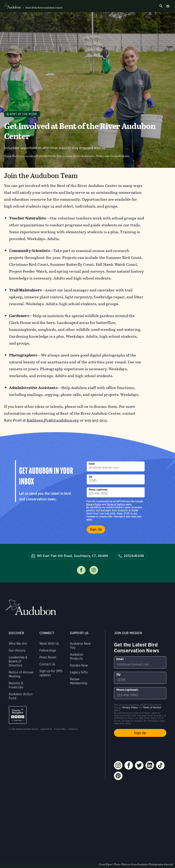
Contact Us (47, 664)
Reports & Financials (16, 685)
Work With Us (49, 644)
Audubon (31, 607)
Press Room (48, 657)
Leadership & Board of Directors (18, 661)
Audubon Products (77, 657)
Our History (17, 650)
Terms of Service (116, 504)
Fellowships (48, 650)
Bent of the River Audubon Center (44, 8)
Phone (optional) (98, 490)
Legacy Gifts (79, 672)
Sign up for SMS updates (51, 673)
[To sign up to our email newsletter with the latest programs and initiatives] (116, 466)
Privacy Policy (94, 504)
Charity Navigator (18, 715)
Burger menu (168, 6)
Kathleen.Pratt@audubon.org (53, 420)
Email (92, 464)
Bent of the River (23, 114)
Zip (91, 477)
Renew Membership (79, 681)
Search (161, 6)
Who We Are (18, 644)
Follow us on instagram (94, 570)
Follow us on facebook (81, 570)
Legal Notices (46, 729)
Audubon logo (12, 6)
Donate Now (79, 665)
